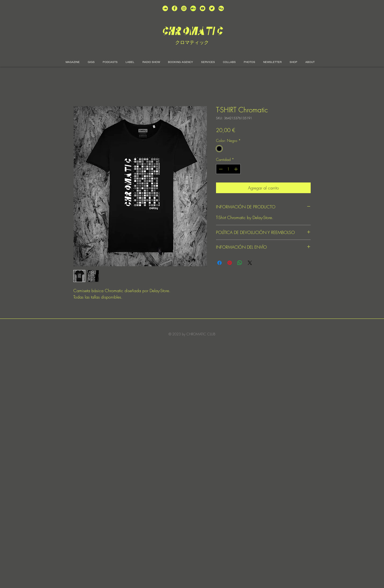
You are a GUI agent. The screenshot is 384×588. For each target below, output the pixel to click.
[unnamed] (221, 8)
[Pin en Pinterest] (230, 263)
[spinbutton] (228, 169)
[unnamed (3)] (184, 8)
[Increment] (236, 169)
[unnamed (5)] (212, 8)
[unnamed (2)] (165, 8)
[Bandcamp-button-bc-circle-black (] (193, 8)
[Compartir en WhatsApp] (240, 263)
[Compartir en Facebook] (219, 263)
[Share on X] (250, 263)
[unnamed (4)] (175, 8)
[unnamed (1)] (203, 8)
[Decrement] (220, 169)
